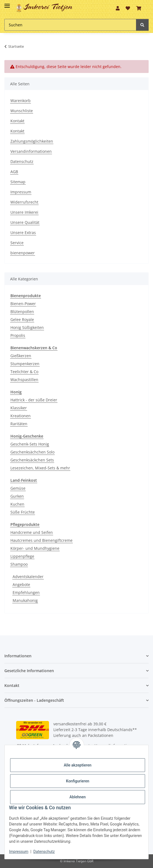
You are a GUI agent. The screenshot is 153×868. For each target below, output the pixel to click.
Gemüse (18, 488)
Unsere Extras (23, 232)
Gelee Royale (22, 319)
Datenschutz (22, 161)
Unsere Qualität (25, 222)
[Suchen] (70, 25)
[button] (118, 8)
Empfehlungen (26, 592)
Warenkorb (21, 101)
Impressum (21, 192)
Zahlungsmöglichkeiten (32, 141)
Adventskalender (28, 577)
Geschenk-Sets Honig (30, 444)
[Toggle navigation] (7, 3)
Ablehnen (78, 797)
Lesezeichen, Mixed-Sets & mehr (40, 468)
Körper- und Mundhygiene (35, 548)
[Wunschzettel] (128, 8)
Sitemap (18, 182)
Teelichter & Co (24, 372)
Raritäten (19, 424)
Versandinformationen (31, 151)
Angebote (21, 584)
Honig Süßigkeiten (27, 327)
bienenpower (23, 253)
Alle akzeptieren (78, 765)
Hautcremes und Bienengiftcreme (41, 540)
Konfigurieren (78, 781)
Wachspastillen (24, 380)
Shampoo (19, 564)
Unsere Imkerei (24, 212)
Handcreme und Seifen (32, 532)
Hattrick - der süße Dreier (34, 400)
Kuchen (17, 504)
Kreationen (21, 416)
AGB (14, 172)
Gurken (17, 496)
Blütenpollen (22, 312)
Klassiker (19, 408)
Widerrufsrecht (24, 202)
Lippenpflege (22, 556)
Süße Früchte (23, 512)
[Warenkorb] (139, 8)
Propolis (18, 335)
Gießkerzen (21, 356)
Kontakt (17, 121)
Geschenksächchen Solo (32, 452)
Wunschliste (22, 111)
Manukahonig (25, 600)
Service (17, 243)
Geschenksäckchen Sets (32, 460)
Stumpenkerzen (25, 364)
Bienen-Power (23, 304)
